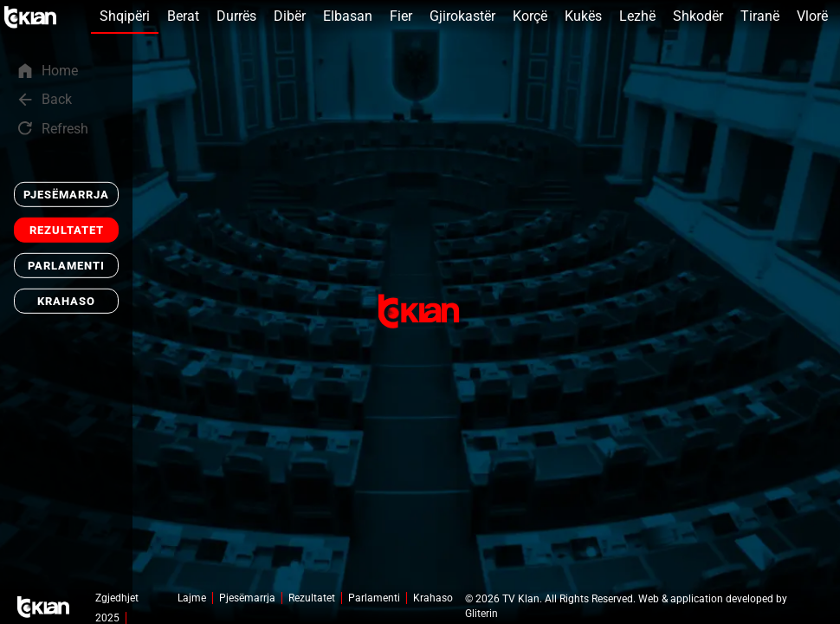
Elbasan (348, 16)
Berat (183, 16)
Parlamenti (66, 266)
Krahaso (66, 301)
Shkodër (698, 16)
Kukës (583, 16)
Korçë (530, 16)
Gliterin (481, 614)
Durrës (236, 16)
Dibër (290, 16)
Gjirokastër (462, 16)
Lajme (192, 598)
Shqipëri (125, 16)
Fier (401, 16)
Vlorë (812, 16)
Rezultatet (67, 230)
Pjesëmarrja (66, 195)
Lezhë (637, 16)
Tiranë (760, 16)
